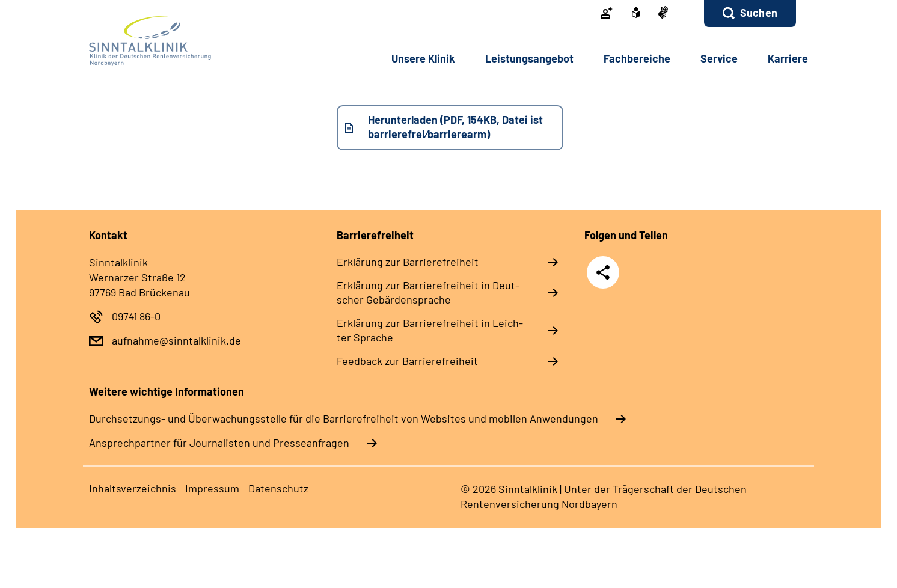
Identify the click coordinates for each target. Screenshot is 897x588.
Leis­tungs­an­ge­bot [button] (529, 58)
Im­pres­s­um (212, 488)
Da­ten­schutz (278, 488)
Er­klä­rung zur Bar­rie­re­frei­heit (408, 262)
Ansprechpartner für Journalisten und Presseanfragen (219, 443)
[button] (750, 14)
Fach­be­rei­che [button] (637, 58)
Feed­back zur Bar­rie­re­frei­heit (407, 361)
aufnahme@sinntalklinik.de (176, 340)
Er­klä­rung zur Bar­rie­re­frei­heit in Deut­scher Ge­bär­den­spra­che (428, 292)
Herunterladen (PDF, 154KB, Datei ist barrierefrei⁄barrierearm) (455, 127)
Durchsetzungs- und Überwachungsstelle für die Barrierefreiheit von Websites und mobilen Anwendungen (344, 418)
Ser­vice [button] (719, 58)
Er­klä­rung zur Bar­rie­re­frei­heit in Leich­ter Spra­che (430, 330)
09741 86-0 (136, 316)
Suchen (759, 13)
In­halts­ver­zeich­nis (133, 488)
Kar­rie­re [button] (788, 58)
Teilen (603, 272)
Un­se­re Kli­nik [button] (423, 58)
